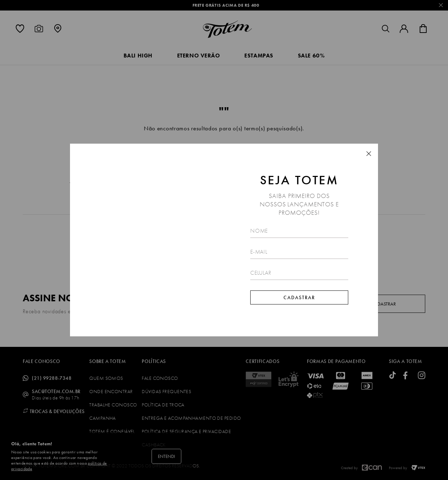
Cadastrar (299, 297)
